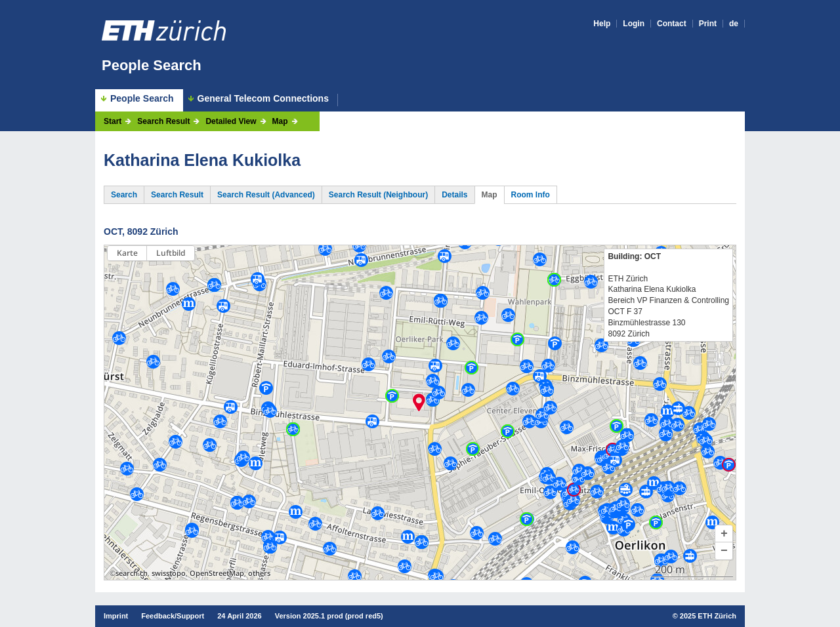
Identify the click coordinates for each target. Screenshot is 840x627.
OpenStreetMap (217, 573)
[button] (724, 534)
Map (280, 121)
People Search (152, 65)
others (259, 573)
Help (602, 24)
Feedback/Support (173, 616)
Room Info (531, 195)
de (734, 24)
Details (454, 195)
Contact (672, 24)
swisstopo (169, 573)
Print (708, 24)
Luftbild (171, 253)
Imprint (116, 616)
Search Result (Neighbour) (378, 195)
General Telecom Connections (263, 99)
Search (124, 195)
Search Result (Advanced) (266, 195)
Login (634, 24)
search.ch (132, 573)
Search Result (163, 121)
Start (113, 121)
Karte (127, 253)
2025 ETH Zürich (708, 616)
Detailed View (231, 121)
